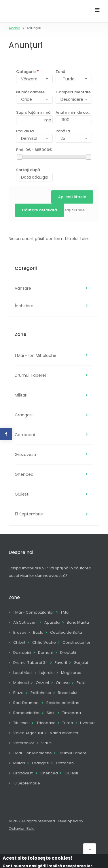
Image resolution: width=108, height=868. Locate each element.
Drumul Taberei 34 (31, 663)
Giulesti (22, 494)
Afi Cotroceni (25, 622)
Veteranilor (24, 743)
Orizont (42, 683)
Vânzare (23, 288)
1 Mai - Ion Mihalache (36, 355)
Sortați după (28, 170)
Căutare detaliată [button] (39, 210)
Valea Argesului (28, 733)
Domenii (46, 653)
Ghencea (24, 474)
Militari (21, 395)
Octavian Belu (22, 829)
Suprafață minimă (33, 112)
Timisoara (72, 713)
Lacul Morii (23, 673)
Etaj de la (25, 131)
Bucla (38, 632)
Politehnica (41, 693)
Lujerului (47, 673)
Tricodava (46, 723)
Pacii (81, 683)
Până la (63, 131)
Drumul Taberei (30, 375)
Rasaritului (68, 693)
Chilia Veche (44, 642)
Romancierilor (26, 713)
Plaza (18, 693)
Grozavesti (25, 455)
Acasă (14, 28)
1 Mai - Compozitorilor (34, 612)
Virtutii (47, 743)
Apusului (52, 622)
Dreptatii (68, 653)
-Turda (68, 79)
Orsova (63, 683)
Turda (68, 723)
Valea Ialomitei (64, 733)
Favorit (61, 663)
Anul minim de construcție (74, 112)
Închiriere (24, 306)
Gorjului (81, 663)
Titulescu (21, 723)
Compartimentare (73, 92)
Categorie (26, 72)
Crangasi (24, 415)
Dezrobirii (22, 653)
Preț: (34, 150)
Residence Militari (63, 703)
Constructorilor (76, 642)
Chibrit (19, 642)
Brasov (20, 632)
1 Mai (65, 612)
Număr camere (30, 92)
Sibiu (51, 713)
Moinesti (21, 683)
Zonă (60, 72)
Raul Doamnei (26, 703)
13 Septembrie (29, 514)
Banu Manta (78, 622)
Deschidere (72, 99)
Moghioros (71, 673)
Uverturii (88, 723)
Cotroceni (25, 435)
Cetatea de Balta (66, 632)
